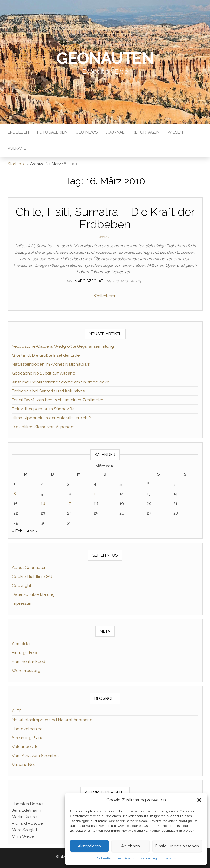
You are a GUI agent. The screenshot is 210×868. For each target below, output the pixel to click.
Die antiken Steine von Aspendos (44, 427)
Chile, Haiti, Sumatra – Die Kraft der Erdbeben (105, 218)
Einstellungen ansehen (177, 846)
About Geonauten (29, 568)
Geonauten (105, 58)
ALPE (17, 711)
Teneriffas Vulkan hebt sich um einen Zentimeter (58, 400)
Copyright (22, 586)
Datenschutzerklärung (140, 858)
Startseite (17, 164)
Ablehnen (130, 846)
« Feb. (18, 531)
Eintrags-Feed (25, 653)
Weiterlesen (105, 296)
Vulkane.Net (23, 765)
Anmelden (22, 644)
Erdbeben (18, 132)
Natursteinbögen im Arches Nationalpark (51, 364)
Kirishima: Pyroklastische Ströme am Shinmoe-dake (61, 382)
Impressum (168, 858)
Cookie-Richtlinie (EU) (33, 577)
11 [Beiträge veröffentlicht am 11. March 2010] (95, 494)
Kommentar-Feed (29, 662)
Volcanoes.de (25, 747)
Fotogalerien (52, 132)
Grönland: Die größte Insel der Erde (46, 355)
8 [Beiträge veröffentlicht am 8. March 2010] (15, 494)
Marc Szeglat (89, 281)
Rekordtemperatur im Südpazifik (43, 409)
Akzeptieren (89, 846)
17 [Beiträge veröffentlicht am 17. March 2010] (69, 503)
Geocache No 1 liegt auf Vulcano (44, 373)
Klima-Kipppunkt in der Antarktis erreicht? (51, 418)
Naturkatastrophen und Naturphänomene (52, 720)
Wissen (175, 132)
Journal (115, 132)
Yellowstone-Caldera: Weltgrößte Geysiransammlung (63, 346)
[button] (199, 800)
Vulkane (17, 148)
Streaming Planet (28, 738)
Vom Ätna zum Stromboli (36, 756)
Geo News (87, 132)
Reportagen (146, 132)
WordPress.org (26, 671)
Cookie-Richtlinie (108, 858)
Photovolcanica (27, 729)
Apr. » (32, 531)
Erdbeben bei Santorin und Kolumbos (48, 391)
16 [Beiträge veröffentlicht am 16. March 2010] (43, 503)
